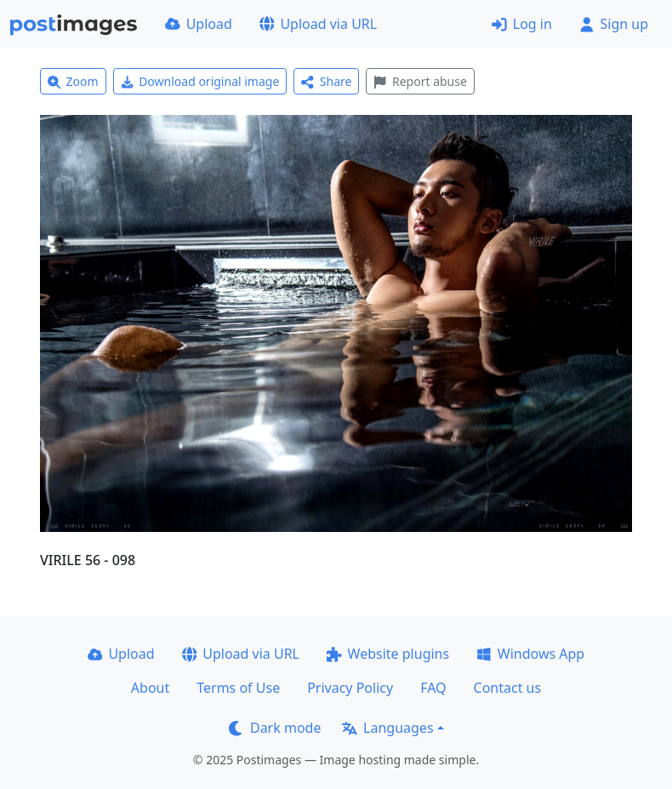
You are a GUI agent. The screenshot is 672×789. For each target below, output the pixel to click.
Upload (199, 24)
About (150, 688)
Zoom (73, 81)
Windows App (530, 654)
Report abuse (420, 81)
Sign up (614, 24)
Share (326, 81)
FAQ (433, 688)
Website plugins (388, 654)
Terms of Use (238, 688)
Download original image (200, 81)
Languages (387, 728)
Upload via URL (318, 24)
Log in (522, 24)
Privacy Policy (350, 688)
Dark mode (275, 728)
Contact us (508, 688)
